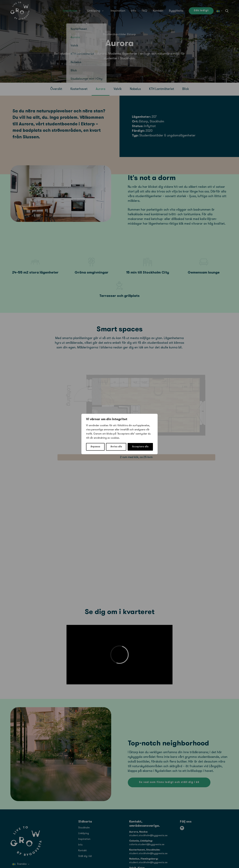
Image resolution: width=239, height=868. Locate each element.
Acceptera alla (140, 447)
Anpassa (95, 447)
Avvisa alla (116, 447)
